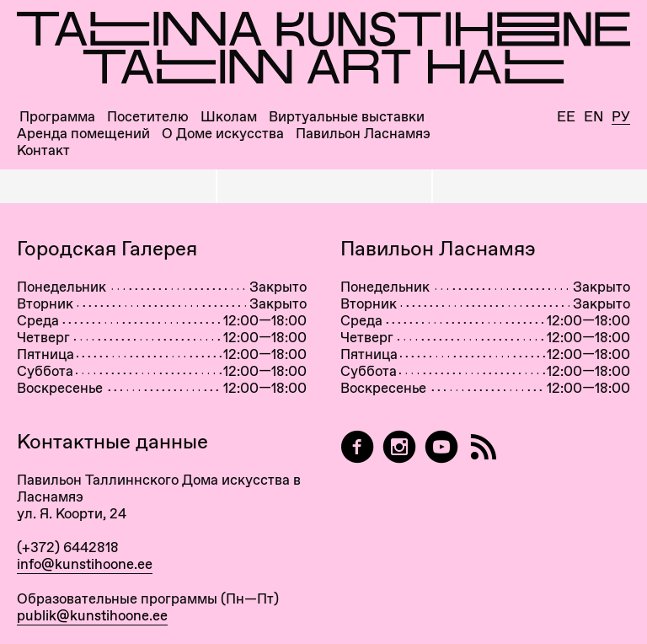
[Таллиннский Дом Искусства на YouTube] (441, 447)
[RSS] (484, 447)
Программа (57, 117)
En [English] (594, 117)
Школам (229, 117)
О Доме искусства (223, 134)
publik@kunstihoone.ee (92, 615)
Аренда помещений (83, 134)
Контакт (43, 150)
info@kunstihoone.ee (85, 564)
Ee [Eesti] (566, 117)
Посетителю (148, 117)
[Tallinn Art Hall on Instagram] (399, 447)
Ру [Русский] (621, 117)
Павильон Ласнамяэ (363, 134)
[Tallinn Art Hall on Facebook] (357, 447)
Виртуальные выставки (347, 117)
